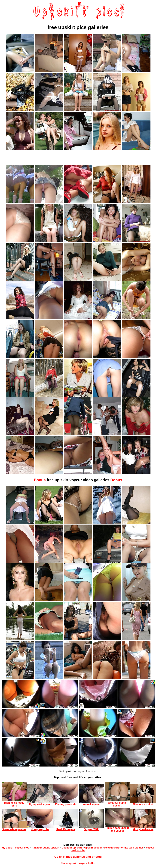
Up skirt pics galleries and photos (78, 857)
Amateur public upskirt (45, 848)
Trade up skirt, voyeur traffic (78, 863)
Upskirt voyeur (93, 848)
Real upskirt (112, 848)
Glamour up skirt (72, 848)
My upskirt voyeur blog (16, 848)
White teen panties (132, 848)
